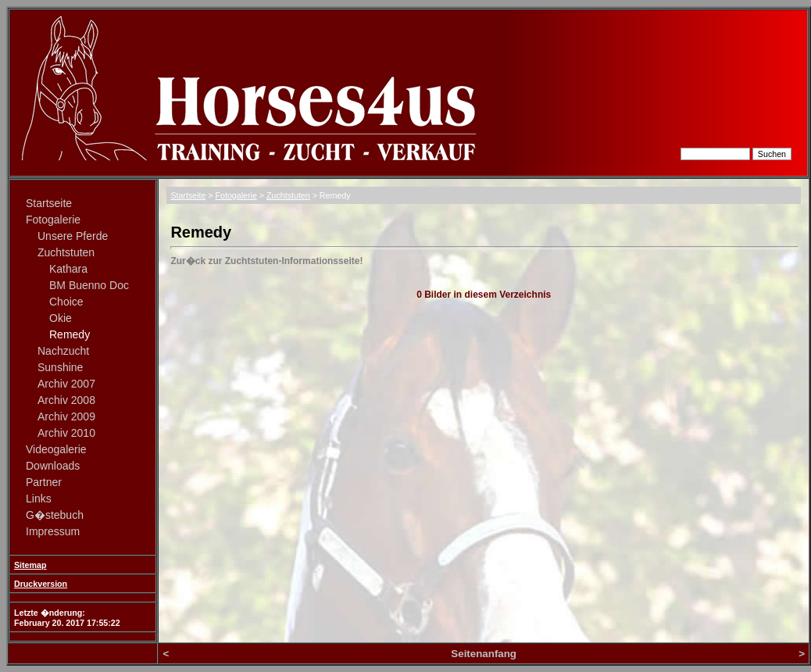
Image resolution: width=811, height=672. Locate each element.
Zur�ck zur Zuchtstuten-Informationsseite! (266, 261)
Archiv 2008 (66, 400)
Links (39, 499)
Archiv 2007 (66, 384)
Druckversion (41, 584)
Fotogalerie (53, 220)
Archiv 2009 (66, 416)
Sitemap (30, 565)
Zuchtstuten (66, 252)
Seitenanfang (484, 654)
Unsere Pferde (73, 236)
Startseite (49, 203)
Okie (61, 318)
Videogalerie (56, 449)
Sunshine (60, 367)
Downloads (53, 466)
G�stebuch (55, 515)
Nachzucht (63, 351)
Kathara (68, 269)
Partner (44, 482)
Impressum (53, 531)
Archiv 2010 (66, 433)
